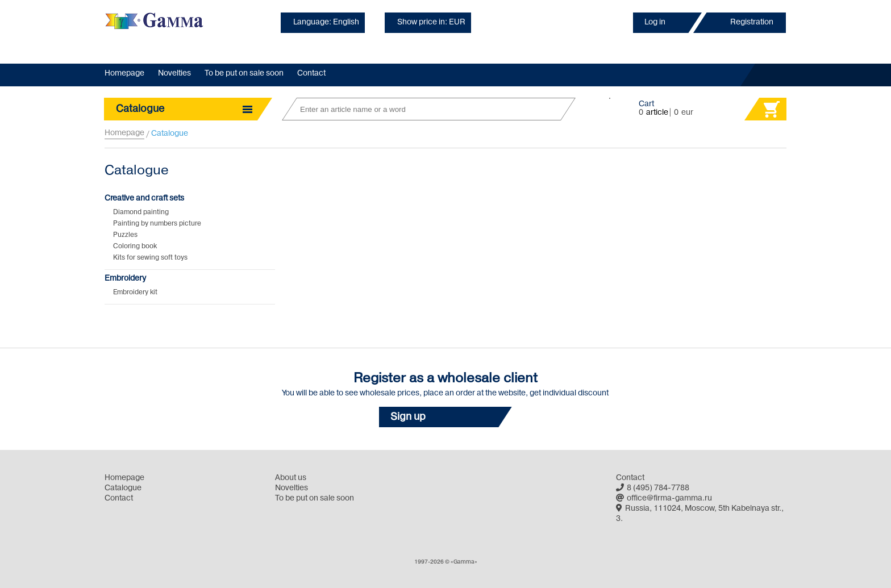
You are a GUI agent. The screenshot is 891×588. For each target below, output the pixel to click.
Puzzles (125, 235)
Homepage (124, 74)
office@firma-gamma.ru (664, 499)
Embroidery (125, 279)
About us (291, 478)
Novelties (174, 74)
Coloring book (135, 247)
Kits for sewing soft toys (150, 258)
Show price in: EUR (431, 22)
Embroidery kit (135, 293)
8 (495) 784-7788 (653, 488)
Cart (646, 104)
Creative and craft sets (144, 199)
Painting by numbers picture (157, 224)
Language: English (326, 22)
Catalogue (123, 488)
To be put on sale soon (244, 74)
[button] (445, 417)
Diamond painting (141, 212)
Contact (311, 74)
